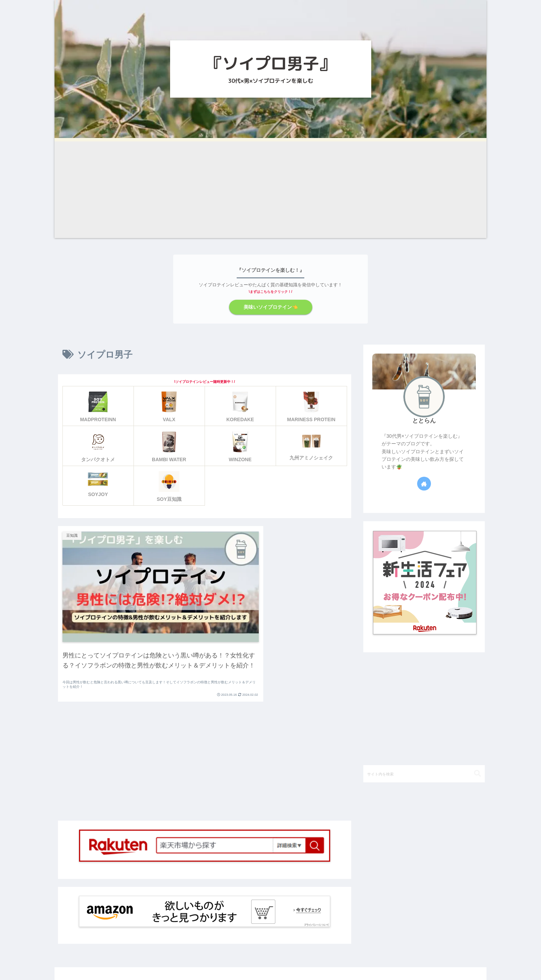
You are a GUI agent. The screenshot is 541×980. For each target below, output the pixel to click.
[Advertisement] (270, 190)
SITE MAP (369, 960)
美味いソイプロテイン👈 (270, 307)
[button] (478, 773)
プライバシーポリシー (416, 960)
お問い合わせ (466, 960)
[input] (424, 773)
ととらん (424, 420)
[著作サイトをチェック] (424, 483)
